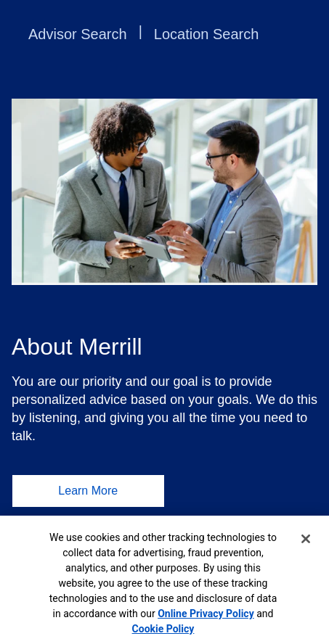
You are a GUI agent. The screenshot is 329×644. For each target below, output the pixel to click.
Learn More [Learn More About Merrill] (88, 491)
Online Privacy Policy (206, 614)
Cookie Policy (163, 629)
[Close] (306, 539)
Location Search (207, 34)
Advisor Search (78, 34)
